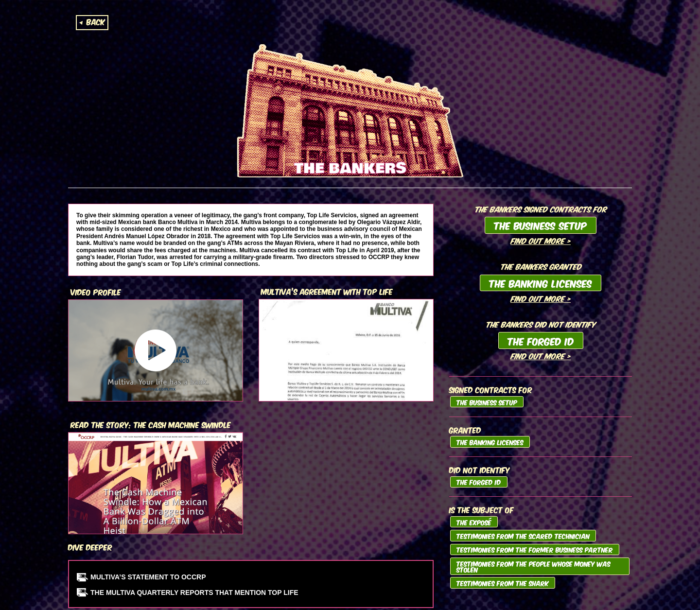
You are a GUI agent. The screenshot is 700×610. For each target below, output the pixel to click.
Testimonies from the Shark (503, 583)
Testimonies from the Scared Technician (523, 536)
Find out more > (541, 240)
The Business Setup (541, 225)
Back (96, 22)
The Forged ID (541, 341)
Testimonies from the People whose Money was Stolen (534, 566)
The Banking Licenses (541, 283)
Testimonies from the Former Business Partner (535, 549)
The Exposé (474, 522)
